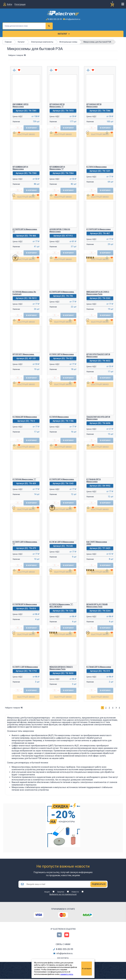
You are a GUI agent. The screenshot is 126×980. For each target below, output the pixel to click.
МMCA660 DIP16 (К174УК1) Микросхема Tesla (98, 293)
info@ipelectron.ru (72, 19)
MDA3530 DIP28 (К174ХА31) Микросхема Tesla (61, 668)
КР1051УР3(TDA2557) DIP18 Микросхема (98, 355)
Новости (75, 893)
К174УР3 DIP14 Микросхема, (62, 479)
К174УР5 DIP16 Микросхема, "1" (25, 230)
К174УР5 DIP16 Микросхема (99, 229)
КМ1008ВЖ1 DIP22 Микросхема (20, 105)
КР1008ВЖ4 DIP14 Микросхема (20, 168)
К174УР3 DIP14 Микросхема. (62, 292)
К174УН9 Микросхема (59, 417)
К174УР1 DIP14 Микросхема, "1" (25, 543)
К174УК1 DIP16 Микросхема (62, 354)
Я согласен (87, 969)
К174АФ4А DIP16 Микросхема (94, 480)
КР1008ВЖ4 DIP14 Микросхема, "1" (57, 168)
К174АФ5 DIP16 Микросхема (99, 667)
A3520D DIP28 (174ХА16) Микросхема (60, 230)
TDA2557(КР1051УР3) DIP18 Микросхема (98, 418)
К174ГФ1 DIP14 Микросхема (62, 542)
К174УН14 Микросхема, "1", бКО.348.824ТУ (61, 605)
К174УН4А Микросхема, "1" (24, 479)
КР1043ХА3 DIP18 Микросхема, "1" (57, 105)
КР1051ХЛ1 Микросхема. (23, 354)
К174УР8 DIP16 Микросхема (25, 604)
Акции (47, 893)
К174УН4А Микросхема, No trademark (24, 293)
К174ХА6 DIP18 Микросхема (25, 417)
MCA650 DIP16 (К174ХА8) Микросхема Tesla (97, 605)
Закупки (61, 893)
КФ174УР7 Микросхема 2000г (97, 543)
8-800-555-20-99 (54, 19)
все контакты (63, 959)
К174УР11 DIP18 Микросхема (25, 667)
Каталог (62, 34)
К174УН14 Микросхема (96, 167)
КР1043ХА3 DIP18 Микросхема (94, 105)
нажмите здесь (67, 974)
